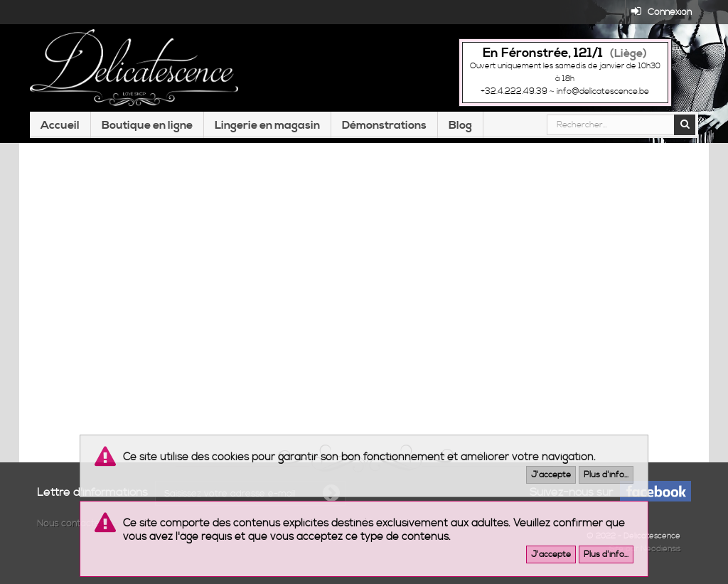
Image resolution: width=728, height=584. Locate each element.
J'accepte (551, 475)
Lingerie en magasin (267, 125)
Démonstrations (384, 125)
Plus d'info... (606, 475)
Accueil (60, 125)
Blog (460, 125)
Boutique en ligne (147, 125)
